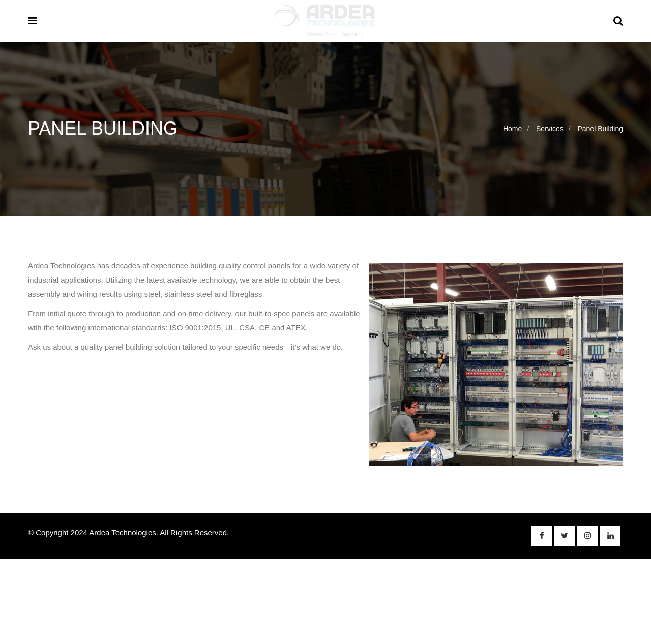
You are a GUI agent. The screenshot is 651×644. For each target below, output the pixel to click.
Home (512, 129)
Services (550, 129)
